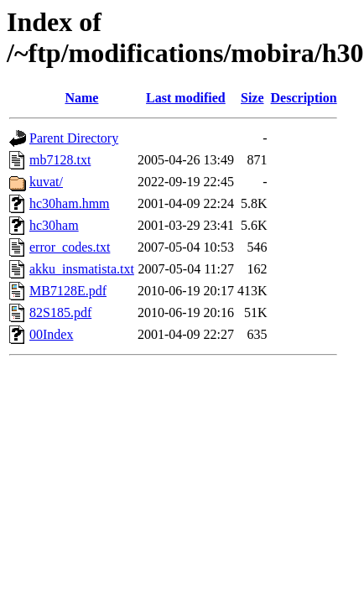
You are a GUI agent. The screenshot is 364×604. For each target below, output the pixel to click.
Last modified (186, 98)
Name (81, 98)
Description (304, 98)
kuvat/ (46, 182)
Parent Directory (74, 138)
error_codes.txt (70, 247)
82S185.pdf (60, 312)
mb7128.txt (60, 160)
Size (252, 98)
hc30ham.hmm (70, 203)
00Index (51, 334)
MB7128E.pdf (68, 291)
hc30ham (54, 225)
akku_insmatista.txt (82, 269)
